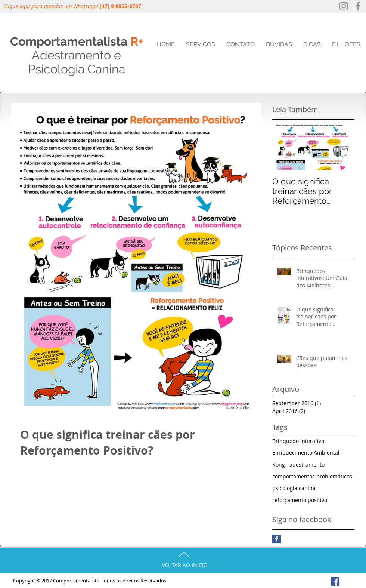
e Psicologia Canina (77, 62)
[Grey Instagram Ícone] (344, 6)
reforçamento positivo (300, 500)
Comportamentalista (77, 41)
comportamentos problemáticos (312, 476)
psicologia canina (294, 488)
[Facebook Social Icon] (335, 581)
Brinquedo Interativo (298, 441)
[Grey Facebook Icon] (358, 6)
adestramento (307, 464)
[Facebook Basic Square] (277, 539)
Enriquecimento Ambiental (306, 452)
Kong (279, 464)
